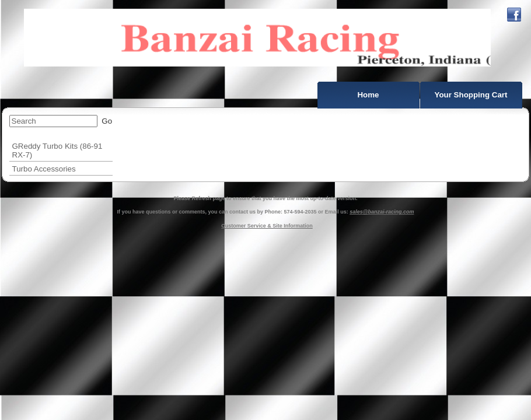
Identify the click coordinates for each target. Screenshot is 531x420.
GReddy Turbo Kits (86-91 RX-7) (57, 150)
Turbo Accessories (44, 169)
